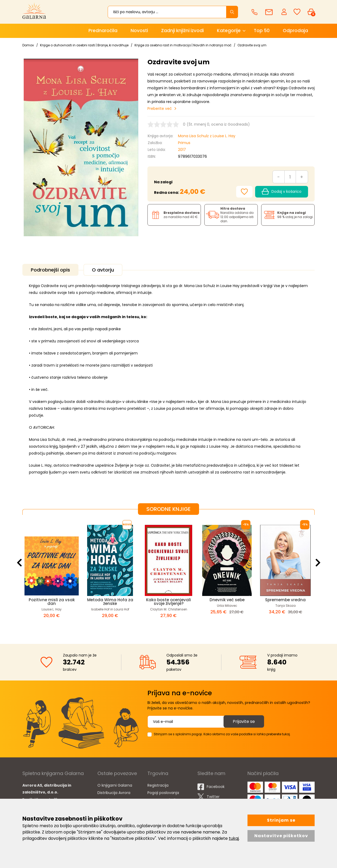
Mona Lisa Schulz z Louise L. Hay (207, 136)
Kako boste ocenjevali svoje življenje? (168, 602)
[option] (52, 575)
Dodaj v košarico (282, 192)
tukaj (234, 838)
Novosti (139, 31)
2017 (182, 150)
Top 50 (262, 31)
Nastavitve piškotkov (281, 836)
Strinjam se (281, 820)
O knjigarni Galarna (115, 785)
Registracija (158, 785)
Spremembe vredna (285, 600)
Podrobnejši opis (50, 270)
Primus (184, 143)
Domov (28, 45)
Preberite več (160, 108)
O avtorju (103, 270)
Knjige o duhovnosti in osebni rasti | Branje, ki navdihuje (84, 45)
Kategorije (229, 31)
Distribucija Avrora (114, 793)
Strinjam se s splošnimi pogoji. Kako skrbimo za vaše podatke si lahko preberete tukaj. (222, 734)
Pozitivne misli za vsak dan (52, 602)
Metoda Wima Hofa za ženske (110, 602)
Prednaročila (103, 31)
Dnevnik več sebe (227, 600)
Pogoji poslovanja (163, 793)
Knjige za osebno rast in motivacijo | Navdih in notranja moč (183, 45)
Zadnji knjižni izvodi (182, 31)
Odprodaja (295, 31)
